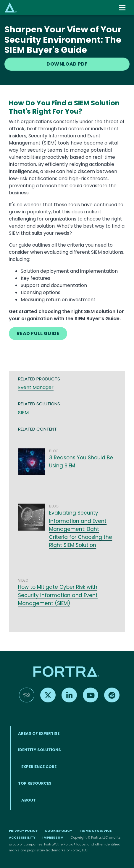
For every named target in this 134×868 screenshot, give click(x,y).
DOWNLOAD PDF (67, 64)
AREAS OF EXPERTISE (39, 733)
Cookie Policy (58, 831)
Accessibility (22, 837)
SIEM (23, 413)
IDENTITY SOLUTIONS (39, 750)
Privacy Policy (23, 831)
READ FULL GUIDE (38, 333)
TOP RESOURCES (35, 783)
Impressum (53, 837)
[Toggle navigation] (123, 8)
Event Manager (36, 387)
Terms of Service (95, 831)
